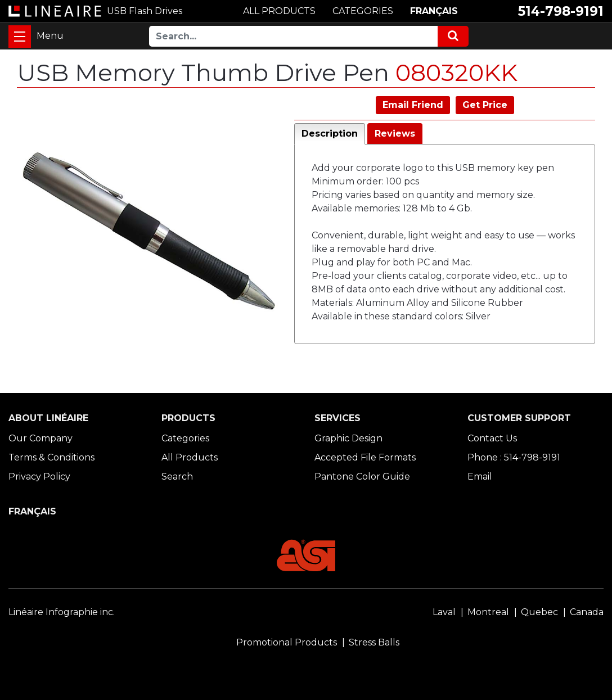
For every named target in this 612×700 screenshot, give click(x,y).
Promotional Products (287, 642)
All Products (190, 457)
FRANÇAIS (434, 11)
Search (177, 477)
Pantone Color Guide (362, 477)
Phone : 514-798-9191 (514, 457)
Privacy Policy (39, 477)
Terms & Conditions (51, 457)
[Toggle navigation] (20, 37)
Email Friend (413, 105)
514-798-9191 (561, 11)
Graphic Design (348, 438)
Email (480, 477)
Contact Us (492, 438)
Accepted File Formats (365, 457)
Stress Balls (374, 642)
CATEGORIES (363, 11)
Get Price (485, 105)
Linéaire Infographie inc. (62, 612)
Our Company (40, 438)
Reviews (395, 134)
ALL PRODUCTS (279, 11)
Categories (185, 438)
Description (330, 134)
